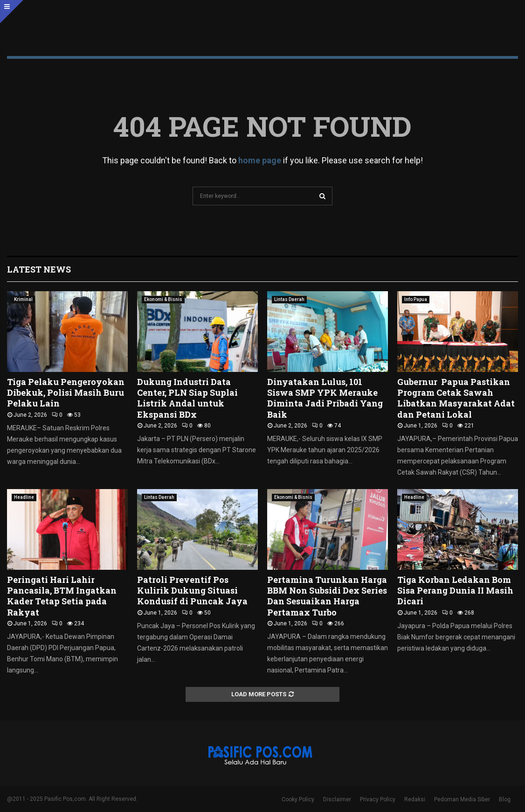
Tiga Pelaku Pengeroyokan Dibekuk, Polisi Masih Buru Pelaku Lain (66, 393)
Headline (24, 497)
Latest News (39, 269)
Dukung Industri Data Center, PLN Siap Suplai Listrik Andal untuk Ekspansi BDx (187, 398)
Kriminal (23, 299)
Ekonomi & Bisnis (163, 299)
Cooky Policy (298, 799)
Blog (505, 799)
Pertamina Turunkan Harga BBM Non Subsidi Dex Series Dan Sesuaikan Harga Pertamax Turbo (327, 596)
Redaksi (415, 799)
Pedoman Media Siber (462, 799)
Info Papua (416, 299)
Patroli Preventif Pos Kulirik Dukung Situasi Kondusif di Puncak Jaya (192, 591)
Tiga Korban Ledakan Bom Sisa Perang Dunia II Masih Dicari (455, 591)
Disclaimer (337, 799)
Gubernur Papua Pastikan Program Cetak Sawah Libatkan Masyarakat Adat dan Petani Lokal (456, 398)
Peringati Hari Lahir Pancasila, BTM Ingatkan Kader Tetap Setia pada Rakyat (62, 596)
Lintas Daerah (289, 299)
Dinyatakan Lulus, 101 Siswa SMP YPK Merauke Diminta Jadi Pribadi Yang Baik (325, 398)
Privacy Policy (378, 799)
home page (260, 160)
